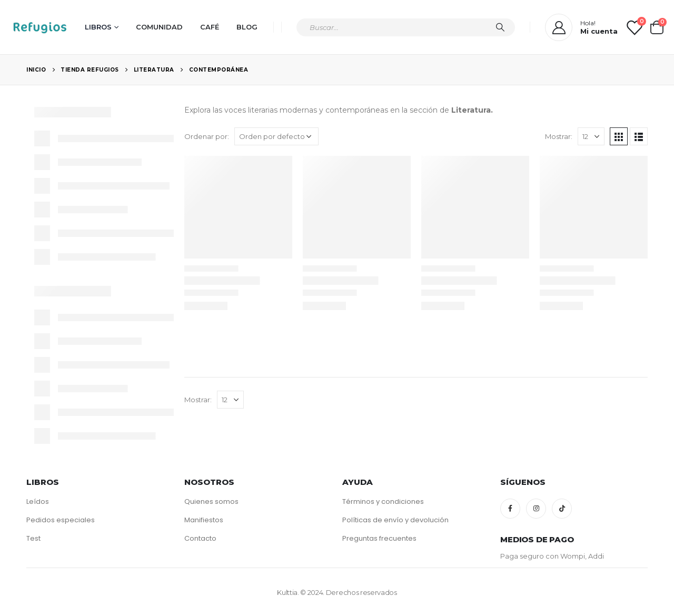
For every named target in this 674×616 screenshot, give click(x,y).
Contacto (200, 538)
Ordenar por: (207, 136)
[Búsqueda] (500, 27)
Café (210, 27)
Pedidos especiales (61, 520)
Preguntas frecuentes (379, 538)
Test (33, 538)
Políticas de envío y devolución (395, 520)
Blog (247, 27)
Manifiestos (204, 520)
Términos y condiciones (383, 501)
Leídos (38, 501)
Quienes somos (211, 501)
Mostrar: (559, 136)
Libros (98, 27)
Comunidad (159, 27)
